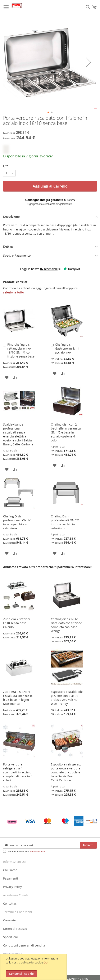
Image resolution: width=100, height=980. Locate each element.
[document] (34, 967)
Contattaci (10, 903)
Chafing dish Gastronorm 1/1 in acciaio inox (68, 348)
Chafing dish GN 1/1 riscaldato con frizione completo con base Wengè (66, 625)
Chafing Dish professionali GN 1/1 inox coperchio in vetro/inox (17, 522)
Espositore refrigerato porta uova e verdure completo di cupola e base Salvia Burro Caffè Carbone (66, 772)
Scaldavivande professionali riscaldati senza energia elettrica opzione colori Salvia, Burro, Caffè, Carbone (18, 434)
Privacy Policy (37, 851)
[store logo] (17, 6)
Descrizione (11, 217)
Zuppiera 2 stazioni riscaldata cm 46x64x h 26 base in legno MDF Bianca (18, 698)
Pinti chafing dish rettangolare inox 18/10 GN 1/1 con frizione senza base (21, 350)
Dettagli (9, 246)
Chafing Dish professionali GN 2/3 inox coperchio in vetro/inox (65, 522)
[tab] (50, 217)
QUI (46, 962)
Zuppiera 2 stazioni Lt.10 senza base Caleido (17, 623)
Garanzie (9, 920)
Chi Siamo (10, 870)
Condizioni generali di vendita (24, 945)
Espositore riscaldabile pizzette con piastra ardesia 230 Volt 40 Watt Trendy (67, 698)
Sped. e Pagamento (17, 255)
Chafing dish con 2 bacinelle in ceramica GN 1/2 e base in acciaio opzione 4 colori (66, 432)
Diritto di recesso (15, 929)
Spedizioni (10, 937)
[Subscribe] (88, 845)
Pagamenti (11, 878)
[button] (88, 62)
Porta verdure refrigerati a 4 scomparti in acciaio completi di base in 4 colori (18, 772)
